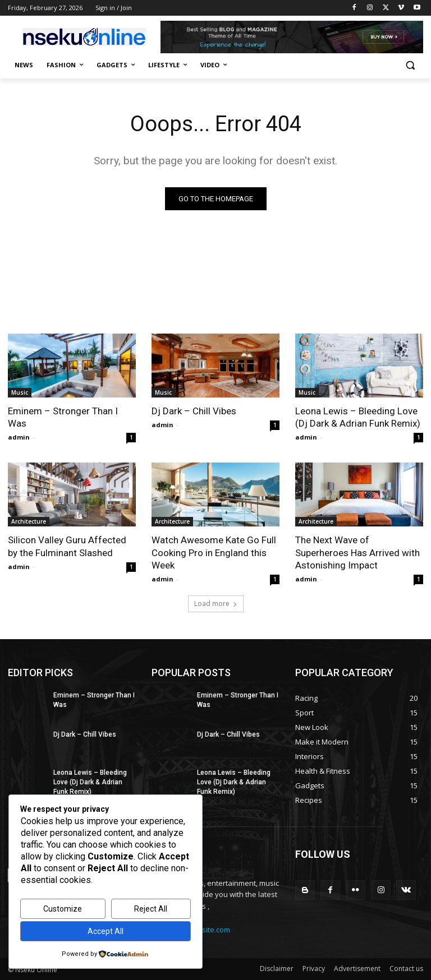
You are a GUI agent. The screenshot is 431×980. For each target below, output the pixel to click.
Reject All (151, 909)
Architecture (29, 521)
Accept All (106, 931)
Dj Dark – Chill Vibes (194, 411)
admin (19, 437)
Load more (216, 604)
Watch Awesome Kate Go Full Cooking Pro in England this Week (214, 552)
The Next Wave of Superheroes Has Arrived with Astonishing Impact (357, 552)
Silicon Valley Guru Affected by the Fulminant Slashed (67, 546)
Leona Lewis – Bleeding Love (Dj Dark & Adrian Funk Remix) (358, 417)
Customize (63, 909)
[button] (410, 65)
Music (20, 392)
